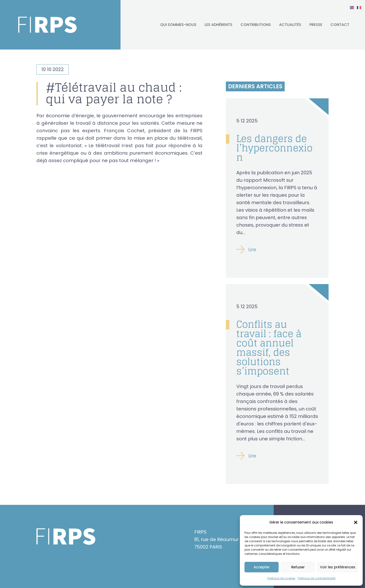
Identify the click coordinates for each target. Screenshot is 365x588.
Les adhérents (218, 25)
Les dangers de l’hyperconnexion (274, 148)
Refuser (298, 567)
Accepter (262, 567)
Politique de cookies (281, 578)
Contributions (256, 25)
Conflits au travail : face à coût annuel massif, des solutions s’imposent (269, 348)
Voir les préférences (338, 567)
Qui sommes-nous (178, 25)
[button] (356, 522)
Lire (252, 249)
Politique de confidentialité (317, 578)
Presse (316, 25)
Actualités (290, 25)
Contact (340, 25)
